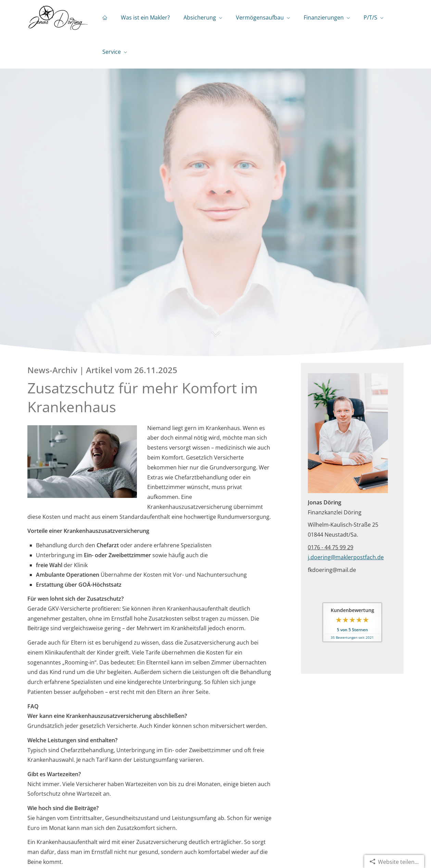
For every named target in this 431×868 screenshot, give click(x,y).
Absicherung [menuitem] (200, 17)
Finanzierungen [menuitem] (324, 17)
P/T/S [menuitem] (370, 17)
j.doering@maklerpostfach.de (346, 557)
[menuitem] (105, 17)
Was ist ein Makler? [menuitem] (145, 17)
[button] (215, 337)
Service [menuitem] (112, 52)
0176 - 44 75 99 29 (331, 547)
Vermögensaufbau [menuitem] (260, 17)
